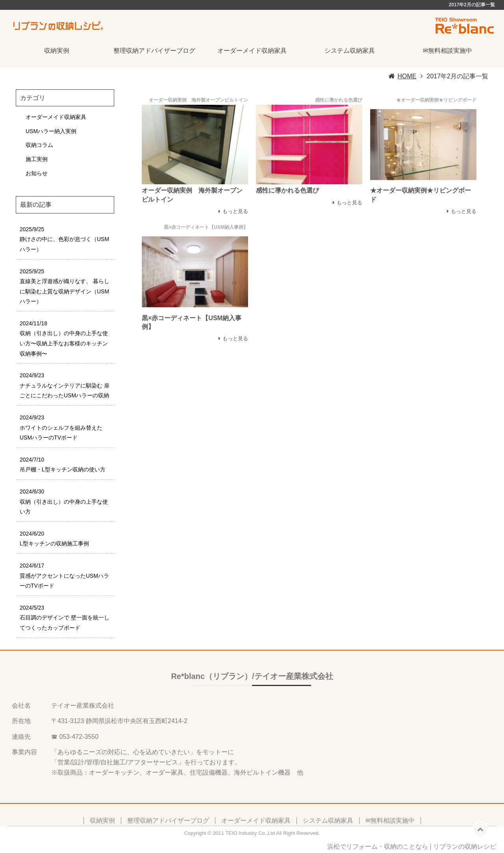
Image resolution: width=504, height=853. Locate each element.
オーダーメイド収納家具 (252, 51)
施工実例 (37, 159)
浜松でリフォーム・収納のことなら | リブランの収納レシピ (412, 847)
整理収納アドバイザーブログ (154, 51)
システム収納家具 (350, 51)
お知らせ (37, 173)
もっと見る (235, 211)
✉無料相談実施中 (447, 51)
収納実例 (57, 51)
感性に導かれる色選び (287, 190)
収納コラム (39, 145)
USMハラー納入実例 (51, 131)
